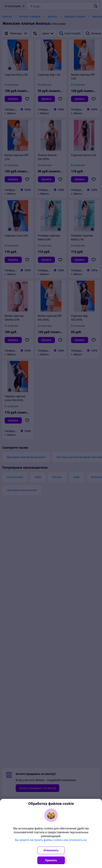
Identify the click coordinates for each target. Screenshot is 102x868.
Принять (51, 860)
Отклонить (51, 850)
